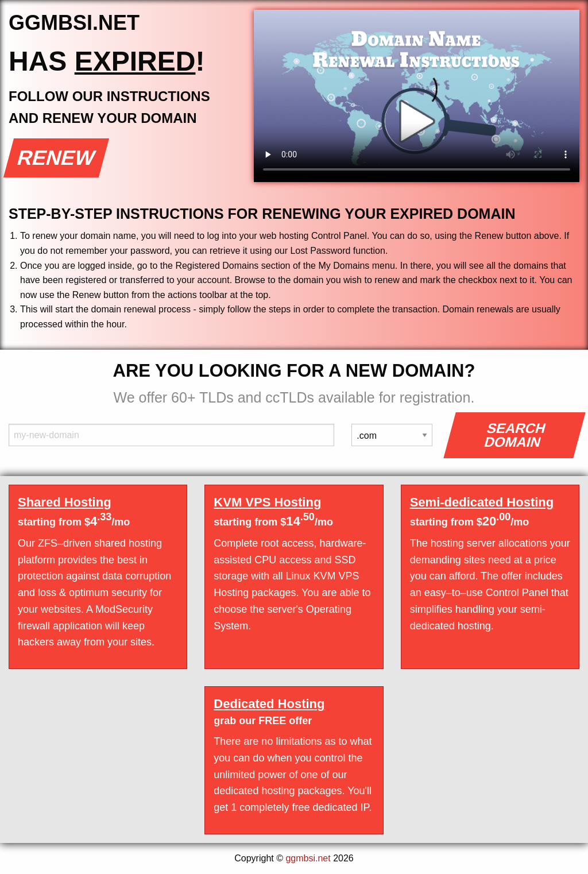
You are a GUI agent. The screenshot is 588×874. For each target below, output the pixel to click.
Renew (57, 158)
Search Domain (515, 435)
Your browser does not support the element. (417, 96)
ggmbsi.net (308, 858)
